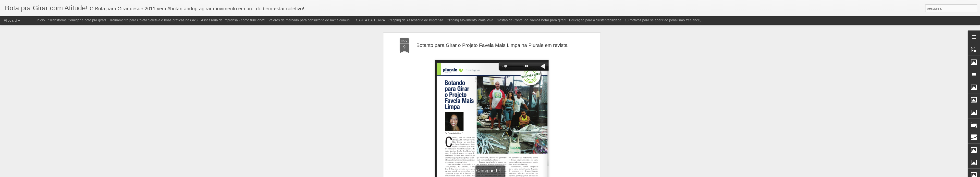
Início (41, 20)
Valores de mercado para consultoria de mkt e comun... (311, 20)
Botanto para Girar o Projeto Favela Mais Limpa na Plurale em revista (492, 45)
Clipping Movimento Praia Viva (470, 20)
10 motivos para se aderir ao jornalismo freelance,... (664, 20)
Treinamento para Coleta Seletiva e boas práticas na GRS (153, 20)
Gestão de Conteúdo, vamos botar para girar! (531, 20)
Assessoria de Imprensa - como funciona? (233, 20)
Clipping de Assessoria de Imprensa (416, 20)
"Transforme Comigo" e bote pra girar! (77, 20)
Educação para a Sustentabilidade (595, 20)
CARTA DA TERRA (371, 20)
